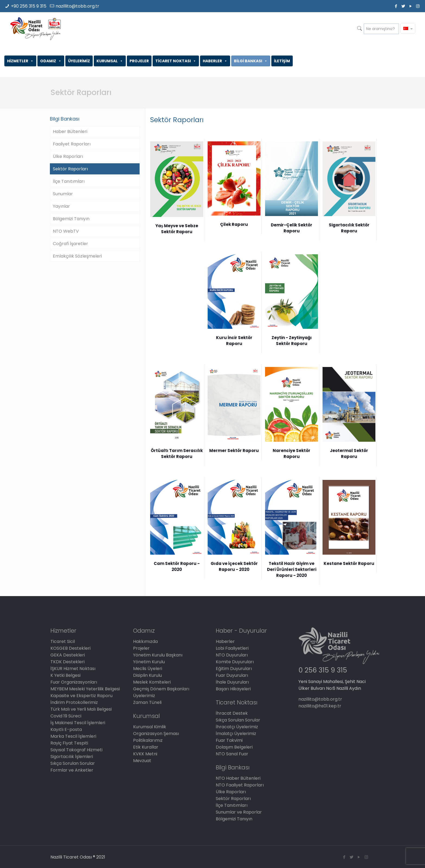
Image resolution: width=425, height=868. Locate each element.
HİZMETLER (20, 61)
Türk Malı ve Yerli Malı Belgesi (81, 709)
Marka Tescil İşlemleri (73, 736)
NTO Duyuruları (232, 655)
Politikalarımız (148, 740)
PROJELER (139, 61)
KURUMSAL (110, 61)
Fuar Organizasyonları (74, 682)
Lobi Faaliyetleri (232, 648)
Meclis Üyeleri (148, 669)
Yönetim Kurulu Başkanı (158, 655)
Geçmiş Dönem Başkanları (161, 689)
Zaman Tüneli (147, 702)
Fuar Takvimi (229, 740)
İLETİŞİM (282, 61)
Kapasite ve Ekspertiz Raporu (81, 696)
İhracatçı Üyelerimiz (237, 727)
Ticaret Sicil (63, 641)
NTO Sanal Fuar (232, 754)
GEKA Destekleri (68, 655)
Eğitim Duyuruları (234, 669)
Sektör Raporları (70, 169)
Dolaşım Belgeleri (234, 747)
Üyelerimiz (144, 696)
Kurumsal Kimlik (150, 727)
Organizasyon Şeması (156, 734)
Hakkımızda (145, 641)
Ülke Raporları (68, 156)
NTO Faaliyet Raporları (240, 785)
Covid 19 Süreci (66, 716)
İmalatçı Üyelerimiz (236, 734)
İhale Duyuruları (232, 682)
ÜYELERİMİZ (79, 61)
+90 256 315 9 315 (29, 6)
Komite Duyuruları (235, 662)
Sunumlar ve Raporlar (239, 812)
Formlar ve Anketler (72, 770)
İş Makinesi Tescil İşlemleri (78, 723)
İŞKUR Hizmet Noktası (73, 669)
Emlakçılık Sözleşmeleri (77, 256)
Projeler (141, 648)
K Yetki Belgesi (65, 675)
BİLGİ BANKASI (251, 61)
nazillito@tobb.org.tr (77, 6)
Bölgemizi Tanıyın (71, 219)
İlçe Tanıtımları (69, 181)
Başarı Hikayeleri (233, 689)
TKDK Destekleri (67, 662)
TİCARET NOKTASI (176, 61)
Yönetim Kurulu (149, 662)
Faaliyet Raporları (72, 144)
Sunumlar (63, 194)
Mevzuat (142, 761)
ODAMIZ (51, 61)
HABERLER (215, 61)
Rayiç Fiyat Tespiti (69, 743)
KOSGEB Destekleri (70, 648)
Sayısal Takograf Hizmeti (76, 750)
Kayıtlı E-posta (66, 729)
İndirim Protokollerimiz (74, 702)
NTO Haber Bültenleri (238, 778)
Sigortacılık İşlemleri (72, 757)
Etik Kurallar (146, 747)
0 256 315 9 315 (323, 670)
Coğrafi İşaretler (70, 244)
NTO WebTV (66, 231)
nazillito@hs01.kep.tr (320, 706)
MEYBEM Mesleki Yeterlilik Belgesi (85, 689)
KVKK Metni (145, 754)
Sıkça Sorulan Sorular (73, 763)
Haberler (225, 641)
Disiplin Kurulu (147, 675)
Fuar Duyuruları (232, 675)
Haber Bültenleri (70, 131)
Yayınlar (61, 206)
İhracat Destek (232, 713)
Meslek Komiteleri (152, 682)
